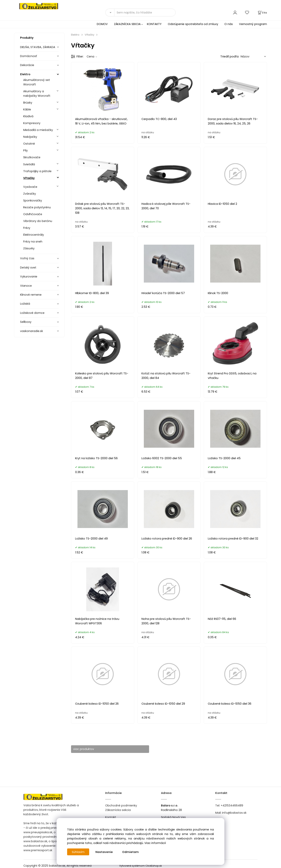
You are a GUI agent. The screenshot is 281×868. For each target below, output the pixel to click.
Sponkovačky (33, 200)
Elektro (25, 74)
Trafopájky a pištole (37, 171)
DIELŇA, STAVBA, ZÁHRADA (38, 47)
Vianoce (26, 286)
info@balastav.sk (234, 813)
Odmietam (131, 852)
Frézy (27, 228)
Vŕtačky (29, 178)
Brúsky (28, 103)
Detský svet (28, 268)
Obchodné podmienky (121, 805)
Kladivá (28, 116)
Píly (25, 150)
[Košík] (262, 13)
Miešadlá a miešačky (38, 130)
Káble (27, 109)
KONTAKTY (154, 24)
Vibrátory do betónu (38, 221)
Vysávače (30, 187)
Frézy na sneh (33, 242)
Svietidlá (29, 164)
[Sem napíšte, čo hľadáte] (145, 13)
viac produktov (86, 749)
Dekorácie (27, 65)
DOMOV (102, 24)
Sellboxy (26, 322)
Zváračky (30, 194)
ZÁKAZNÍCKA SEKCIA (127, 24)
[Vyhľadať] (110, 13)
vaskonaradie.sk (32, 331)
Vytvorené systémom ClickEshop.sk (140, 866)
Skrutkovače (32, 157)
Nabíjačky (30, 137)
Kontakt (111, 817)
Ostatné (29, 144)
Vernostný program (253, 24)
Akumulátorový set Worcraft (37, 82)
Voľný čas (27, 258)
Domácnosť (28, 56)
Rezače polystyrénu (37, 207)
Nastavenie (104, 852)
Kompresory (32, 123)
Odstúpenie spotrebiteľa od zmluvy (193, 24)
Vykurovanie (29, 277)
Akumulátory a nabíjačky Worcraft (37, 94)
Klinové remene (31, 295)
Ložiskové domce (32, 313)
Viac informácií (155, 843)
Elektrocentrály (34, 235)
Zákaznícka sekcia (118, 810)
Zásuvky (29, 248)
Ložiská (25, 304)
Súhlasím (78, 852)
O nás (229, 24)
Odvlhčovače (33, 214)
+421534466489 (232, 805)
